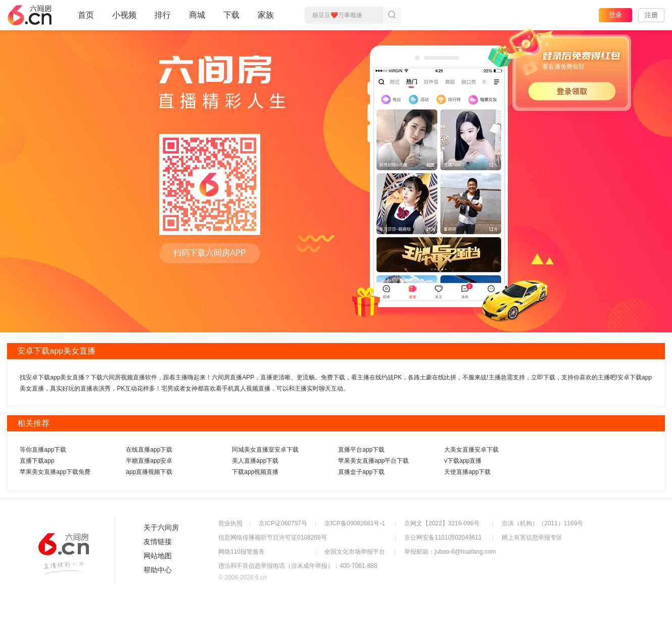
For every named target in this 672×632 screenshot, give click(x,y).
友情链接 (158, 542)
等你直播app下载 (43, 450)
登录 (615, 15)
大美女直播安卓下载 (471, 450)
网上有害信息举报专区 (532, 538)
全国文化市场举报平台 (355, 552)
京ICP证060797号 (283, 523)
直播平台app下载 (361, 450)
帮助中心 (158, 570)
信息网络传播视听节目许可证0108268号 (273, 538)
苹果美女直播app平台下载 (373, 461)
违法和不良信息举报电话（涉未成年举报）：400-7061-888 (298, 566)
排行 (163, 15)
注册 (651, 15)
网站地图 (158, 556)
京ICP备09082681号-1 (355, 523)
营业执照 (230, 523)
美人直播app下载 (255, 461)
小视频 (124, 19)
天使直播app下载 (467, 472)
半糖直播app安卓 (149, 461)
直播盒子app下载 (361, 472)
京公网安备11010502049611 (443, 538)
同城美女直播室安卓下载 (265, 450)
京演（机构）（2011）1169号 (542, 523)
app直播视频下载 (149, 472)
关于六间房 (161, 527)
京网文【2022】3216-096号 (442, 523)
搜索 (392, 15)
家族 (266, 19)
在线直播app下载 (149, 450)
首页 (86, 19)
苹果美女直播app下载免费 (55, 472)
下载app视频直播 (255, 472)
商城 (197, 19)
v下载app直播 (463, 461)
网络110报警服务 (242, 552)
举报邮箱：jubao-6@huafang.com (450, 552)
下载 (231, 15)
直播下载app (37, 461)
